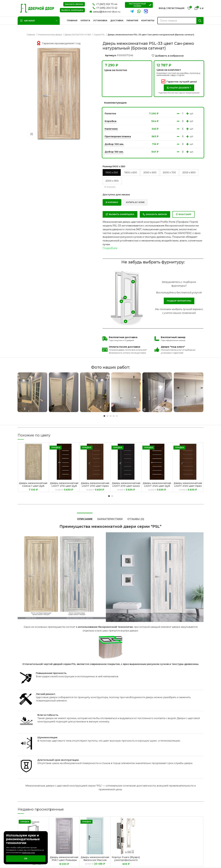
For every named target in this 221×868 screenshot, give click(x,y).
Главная (31, 35)
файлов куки (29, 852)
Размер (114, 166)
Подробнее (110, 248)
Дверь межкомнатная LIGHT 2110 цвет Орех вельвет (95, 486)
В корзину (112, 202)
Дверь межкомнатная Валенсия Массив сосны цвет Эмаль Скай (95, 861)
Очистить (111, 187)
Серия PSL (99, 35)
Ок (26, 858)
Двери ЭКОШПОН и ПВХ (78, 35)
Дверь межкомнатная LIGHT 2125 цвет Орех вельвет (188, 486)
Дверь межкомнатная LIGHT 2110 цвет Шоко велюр (126, 486)
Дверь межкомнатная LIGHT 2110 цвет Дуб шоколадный (64, 486)
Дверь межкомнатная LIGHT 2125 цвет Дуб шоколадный (157, 486)
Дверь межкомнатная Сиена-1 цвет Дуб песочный (33, 486)
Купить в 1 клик (135, 202)
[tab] (85, 518)
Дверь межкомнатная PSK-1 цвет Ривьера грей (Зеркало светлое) (64, 861)
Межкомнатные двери (50, 35)
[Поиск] (180, 21)
